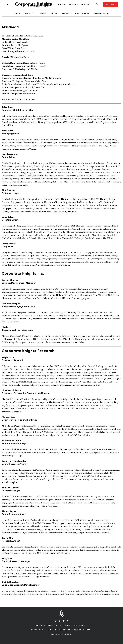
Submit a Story (53, 626)
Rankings (74, 4)
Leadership (30, 14)
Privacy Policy (37, 630)
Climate (17, 14)
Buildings (66, 14)
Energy (54, 14)
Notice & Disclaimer (82, 630)
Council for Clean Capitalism (59, 630)
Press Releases (80, 626)
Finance (43, 14)
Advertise (66, 626)
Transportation (82, 14)
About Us (62, 4)
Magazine (85, 4)
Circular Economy (102, 14)
